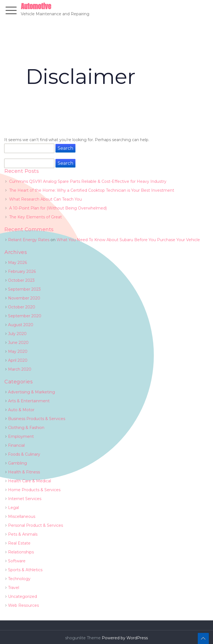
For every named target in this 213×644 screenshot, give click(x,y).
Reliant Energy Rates (29, 240)
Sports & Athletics (25, 570)
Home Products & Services (34, 490)
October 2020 (22, 307)
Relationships (21, 552)
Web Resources (23, 605)
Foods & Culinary (24, 454)
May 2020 (18, 351)
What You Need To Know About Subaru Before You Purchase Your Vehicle (128, 240)
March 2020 (20, 369)
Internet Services (25, 499)
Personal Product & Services (35, 525)
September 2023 (24, 289)
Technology (19, 579)
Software (17, 561)
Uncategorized (22, 596)
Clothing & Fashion (26, 428)
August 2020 (21, 325)
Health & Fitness (24, 472)
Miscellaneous (22, 516)
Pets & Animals (23, 534)
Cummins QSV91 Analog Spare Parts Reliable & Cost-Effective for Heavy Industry (88, 181)
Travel (14, 588)
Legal (13, 508)
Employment (21, 436)
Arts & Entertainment (29, 401)
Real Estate (19, 543)
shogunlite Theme (83, 638)
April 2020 (18, 360)
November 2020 (24, 298)
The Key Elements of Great (35, 217)
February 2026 (22, 271)
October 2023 (21, 280)
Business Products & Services (37, 419)
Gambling (17, 463)
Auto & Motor (21, 410)
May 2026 (17, 263)
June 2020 (18, 343)
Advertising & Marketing (31, 392)
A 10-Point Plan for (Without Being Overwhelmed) (58, 208)
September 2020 (25, 316)
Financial (16, 445)
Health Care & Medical (30, 481)
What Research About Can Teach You (45, 199)
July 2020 (17, 334)
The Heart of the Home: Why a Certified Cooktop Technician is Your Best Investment (92, 190)
